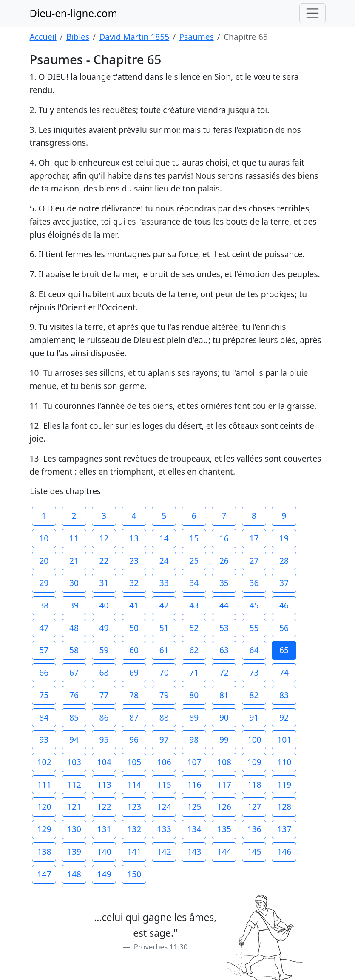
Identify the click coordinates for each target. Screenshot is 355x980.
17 (254, 538)
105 (134, 762)
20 (44, 561)
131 (104, 829)
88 (164, 717)
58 (74, 650)
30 (74, 583)
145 (254, 852)
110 (284, 762)
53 (224, 628)
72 (224, 672)
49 (104, 628)
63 (224, 650)
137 (284, 829)
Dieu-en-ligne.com (74, 13)
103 (74, 762)
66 (44, 672)
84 (44, 717)
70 (164, 672)
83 (284, 695)
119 (284, 784)
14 (164, 538)
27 (254, 561)
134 (194, 829)
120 (44, 807)
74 (284, 672)
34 (194, 583)
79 (164, 695)
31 (104, 583)
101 (284, 739)
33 (164, 583)
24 (164, 561)
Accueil (43, 37)
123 (134, 807)
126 (224, 807)
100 (254, 739)
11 (74, 538)
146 (284, 852)
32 (134, 583)
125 (194, 807)
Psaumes (196, 37)
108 (224, 762)
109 (254, 762)
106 (164, 762)
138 (44, 852)
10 (44, 538)
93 (44, 739)
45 (254, 605)
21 (74, 561)
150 (134, 874)
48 (74, 628)
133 (164, 829)
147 (44, 874)
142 (164, 852)
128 (284, 807)
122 (104, 807)
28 (284, 561)
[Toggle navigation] (312, 13)
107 (194, 762)
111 (44, 784)
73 (254, 672)
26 (224, 561)
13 (134, 538)
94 (74, 739)
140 (104, 852)
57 (44, 650)
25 (194, 561)
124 (164, 807)
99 (224, 739)
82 (254, 695)
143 (194, 852)
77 (104, 695)
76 (74, 695)
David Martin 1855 (134, 37)
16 (224, 538)
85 (74, 717)
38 (44, 605)
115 (164, 784)
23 (134, 561)
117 (224, 784)
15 (194, 538)
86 (104, 717)
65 (284, 650)
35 (224, 583)
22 (104, 561)
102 (44, 762)
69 (134, 672)
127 (254, 807)
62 (194, 650)
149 (104, 874)
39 (74, 605)
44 (224, 605)
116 (194, 784)
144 (224, 852)
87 (134, 717)
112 (74, 784)
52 (194, 628)
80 (194, 695)
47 (44, 628)
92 (284, 717)
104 (104, 762)
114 (134, 784)
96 (134, 739)
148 (74, 874)
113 (104, 784)
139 (74, 852)
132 (134, 829)
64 (254, 650)
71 (194, 672)
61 (164, 650)
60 (134, 650)
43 (194, 605)
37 (284, 583)
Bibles (78, 37)
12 (104, 538)
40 (104, 605)
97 (164, 739)
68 (104, 672)
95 (104, 739)
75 (44, 695)
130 (74, 829)
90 (224, 717)
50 (134, 628)
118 (254, 784)
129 (44, 829)
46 (284, 605)
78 (134, 695)
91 (254, 717)
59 (104, 650)
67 (74, 672)
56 (284, 628)
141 (134, 852)
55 (254, 628)
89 (194, 717)
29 (44, 583)
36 (254, 583)
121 (74, 807)
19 (284, 538)
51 (164, 628)
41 (134, 605)
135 (224, 829)
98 (194, 739)
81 (224, 695)
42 (164, 605)
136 (254, 829)
